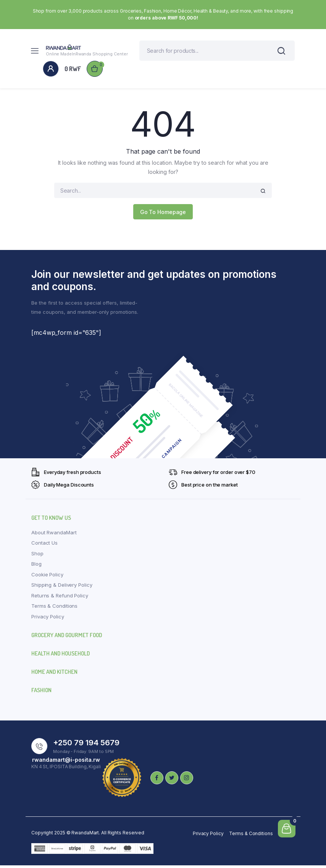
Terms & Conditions (54, 608)
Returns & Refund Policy (60, 598)
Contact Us (44, 545)
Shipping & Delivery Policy (62, 587)
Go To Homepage (163, 215)
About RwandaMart (54, 535)
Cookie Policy (47, 577)
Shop (37, 556)
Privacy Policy (48, 619)
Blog (36, 566)
